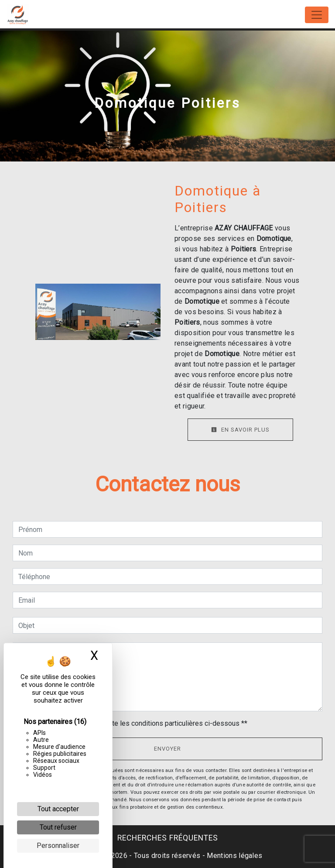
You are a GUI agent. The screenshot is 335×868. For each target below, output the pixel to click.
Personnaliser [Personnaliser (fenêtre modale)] (58, 846)
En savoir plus (240, 430)
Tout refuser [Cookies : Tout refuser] (58, 827)
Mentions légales (234, 856)
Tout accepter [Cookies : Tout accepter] (58, 809)
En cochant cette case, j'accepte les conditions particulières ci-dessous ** (134, 723)
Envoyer (167, 749)
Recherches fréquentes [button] (168, 838)
